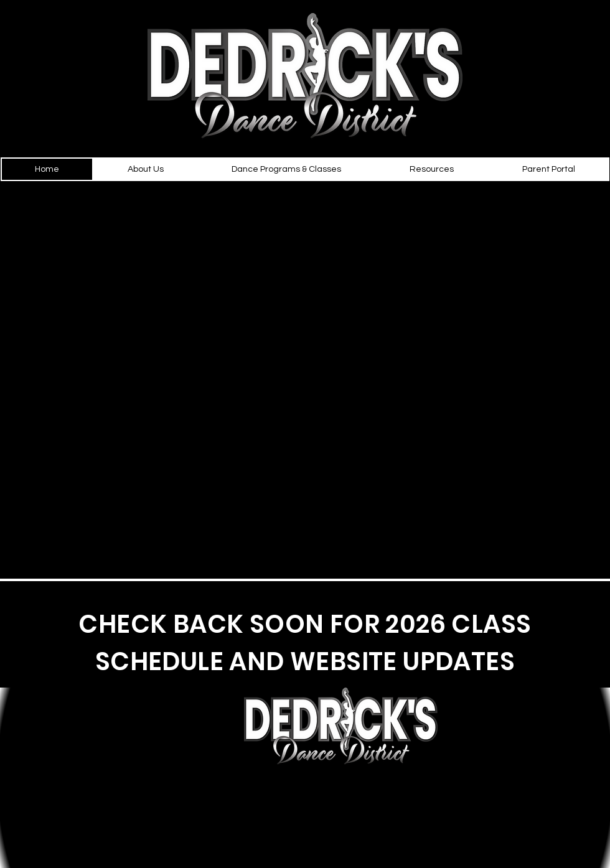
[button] (146, 169)
